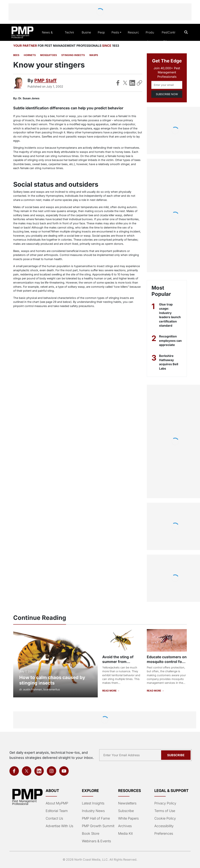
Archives (125, 826)
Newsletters (127, 803)
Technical (69, 37)
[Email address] (167, 85)
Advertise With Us (59, 826)
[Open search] (186, 32)
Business (86, 37)
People (101, 37)
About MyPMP (57, 803)
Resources (133, 37)
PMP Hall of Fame (96, 818)
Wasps (94, 55)
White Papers (128, 818)
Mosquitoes (48, 55)
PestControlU (169, 37)
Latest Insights (93, 803)
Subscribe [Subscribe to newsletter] (176, 755)
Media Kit (125, 833)
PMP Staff (45, 80)
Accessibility (164, 826)
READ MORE (110, 691)
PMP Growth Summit (98, 826)
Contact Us (54, 818)
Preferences (164, 833)
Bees (16, 55)
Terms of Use (165, 811)
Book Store (91, 833)
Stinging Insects (73, 55)
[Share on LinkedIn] (132, 83)
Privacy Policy (165, 803)
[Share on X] (125, 83)
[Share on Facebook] (118, 83)
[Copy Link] (139, 83)
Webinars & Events (96, 841)
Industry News (93, 811)
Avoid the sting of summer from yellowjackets (118, 662)
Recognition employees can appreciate (170, 341)
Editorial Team (57, 811)
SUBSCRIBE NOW (167, 94)
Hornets (30, 55)
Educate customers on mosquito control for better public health (167, 662)
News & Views (47, 37)
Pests (115, 32)
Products (150, 37)
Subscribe (126, 811)
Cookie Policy (165, 818)
